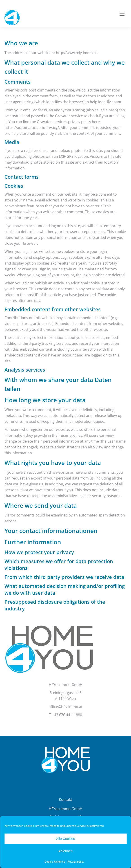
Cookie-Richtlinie (55, 862)
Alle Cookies (65, 839)
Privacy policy (76, 862)
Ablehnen (65, 851)
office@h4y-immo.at (65, 707)
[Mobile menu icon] (122, 14)
